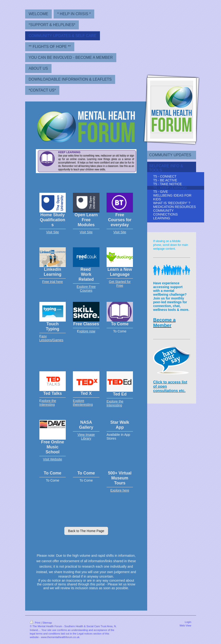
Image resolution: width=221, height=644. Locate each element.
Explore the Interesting (115, 403)
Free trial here (53, 282)
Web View (185, 626)
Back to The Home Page (86, 531)
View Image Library (86, 437)
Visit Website (52, 459)
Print (35, 623)
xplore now (87, 331)
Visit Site (52, 232)
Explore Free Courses (86, 289)
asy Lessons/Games (51, 338)
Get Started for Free (120, 284)
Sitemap (47, 623)
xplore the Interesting (48, 403)
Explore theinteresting (83, 403)
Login (188, 622)
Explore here (120, 490)
